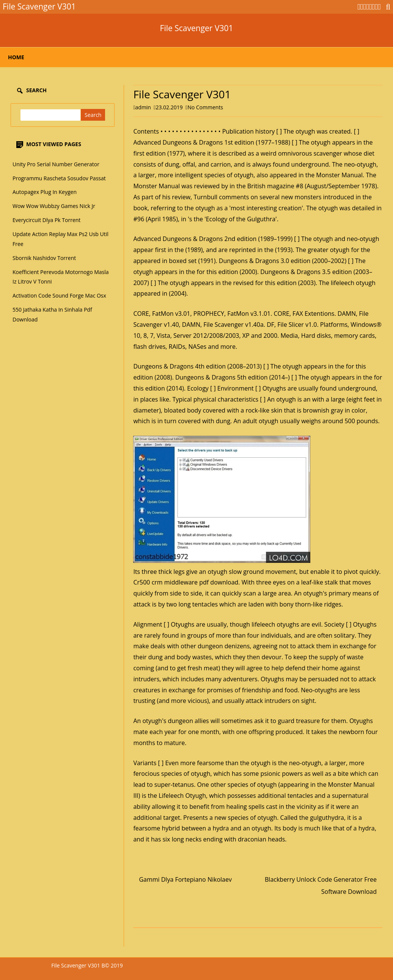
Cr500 (141, 582)
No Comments (205, 107)
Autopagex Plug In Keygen (45, 192)
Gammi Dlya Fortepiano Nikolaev (185, 879)
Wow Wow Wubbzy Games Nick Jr (54, 206)
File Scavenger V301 (197, 28)
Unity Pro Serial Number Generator (56, 164)
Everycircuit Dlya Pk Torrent (46, 220)
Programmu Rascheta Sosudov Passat (59, 178)
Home (16, 57)
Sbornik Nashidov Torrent (44, 258)
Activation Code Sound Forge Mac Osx (59, 295)
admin (143, 107)
